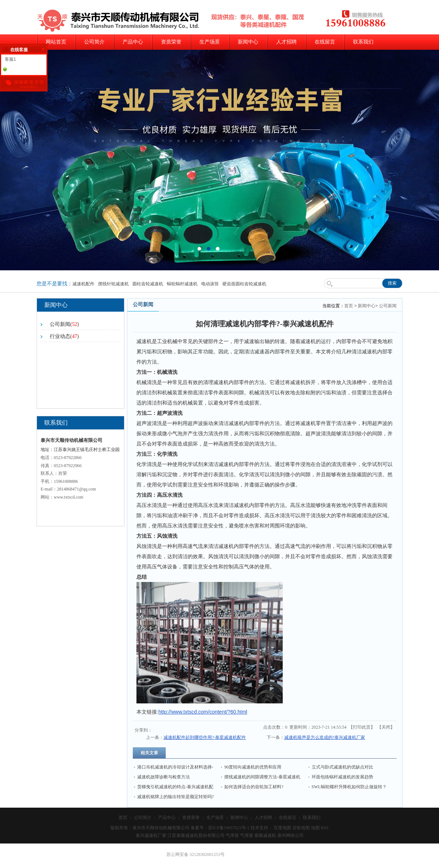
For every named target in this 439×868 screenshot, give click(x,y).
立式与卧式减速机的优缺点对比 (342, 767)
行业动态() (64, 336)
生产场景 (210, 42)
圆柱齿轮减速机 (148, 284)
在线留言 (325, 42)
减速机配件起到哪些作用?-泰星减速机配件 (205, 737)
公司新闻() (64, 324)
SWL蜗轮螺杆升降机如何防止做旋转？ (349, 787)
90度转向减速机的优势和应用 (253, 767)
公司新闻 (388, 306)
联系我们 (363, 42)
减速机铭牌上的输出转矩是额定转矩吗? (175, 797)
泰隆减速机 (265, 835)
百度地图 (282, 828)
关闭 (386, 727)
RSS (325, 828)
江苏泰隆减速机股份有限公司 (196, 835)
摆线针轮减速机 (113, 284)
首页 (349, 306)
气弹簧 (232, 835)
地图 (315, 828)
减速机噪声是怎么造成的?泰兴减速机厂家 (325, 737)
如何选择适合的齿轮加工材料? (254, 787)
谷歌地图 (301, 828)
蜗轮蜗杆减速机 (182, 284)
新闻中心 (248, 42)
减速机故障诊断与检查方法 (164, 777)
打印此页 (362, 727)
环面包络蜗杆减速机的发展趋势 (342, 777)
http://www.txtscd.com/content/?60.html (203, 712)
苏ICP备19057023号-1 (229, 828)
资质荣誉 (171, 42)
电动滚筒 (210, 284)
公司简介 (94, 42)
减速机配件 (83, 284)
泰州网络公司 (290, 835)
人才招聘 (286, 42)
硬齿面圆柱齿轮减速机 (244, 284)
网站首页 (56, 42)
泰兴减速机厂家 (151, 835)
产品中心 (133, 42)
